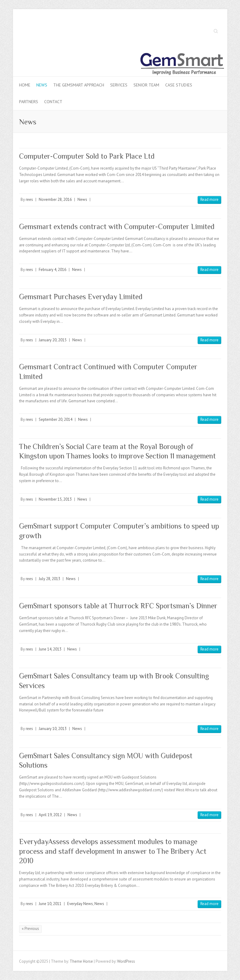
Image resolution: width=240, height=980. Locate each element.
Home (25, 85)
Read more (209, 199)
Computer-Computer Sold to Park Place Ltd (87, 156)
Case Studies (179, 85)
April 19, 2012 (50, 815)
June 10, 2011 (50, 904)
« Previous (30, 929)
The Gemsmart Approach (79, 85)
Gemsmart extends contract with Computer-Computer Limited (117, 226)
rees (29, 199)
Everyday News (80, 904)
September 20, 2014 (56, 419)
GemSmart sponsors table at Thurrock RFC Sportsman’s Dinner (118, 606)
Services (119, 85)
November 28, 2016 (55, 199)
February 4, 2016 (53, 270)
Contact (53, 102)
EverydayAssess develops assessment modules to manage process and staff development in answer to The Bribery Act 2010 (113, 851)
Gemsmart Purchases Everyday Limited (81, 297)
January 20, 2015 (53, 340)
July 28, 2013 (49, 579)
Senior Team (146, 85)
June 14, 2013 (50, 649)
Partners (29, 102)
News (42, 85)
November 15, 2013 (55, 499)
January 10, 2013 (53, 729)
